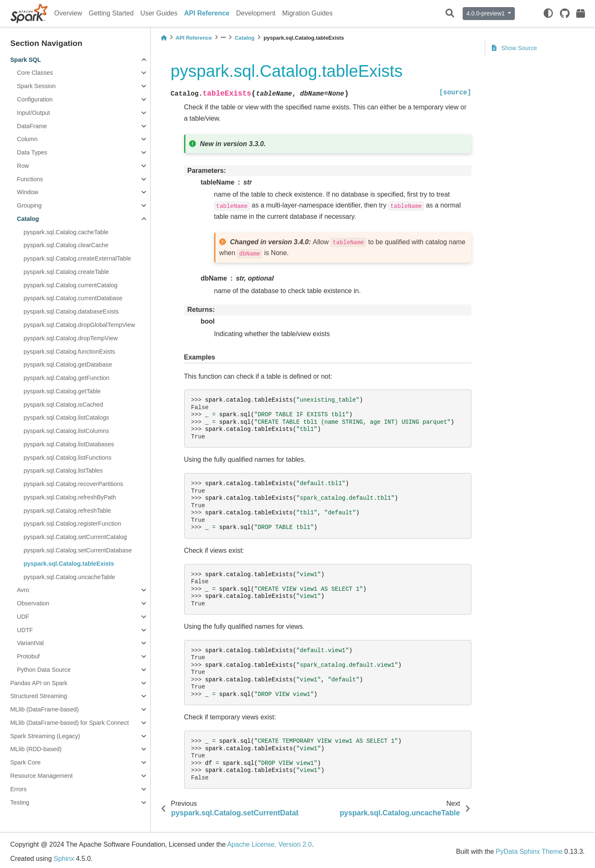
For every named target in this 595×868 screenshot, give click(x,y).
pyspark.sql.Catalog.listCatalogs (67, 418)
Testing (20, 802)
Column (28, 139)
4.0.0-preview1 (486, 13)
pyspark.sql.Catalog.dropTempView (71, 338)
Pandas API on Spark (39, 683)
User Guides (159, 13)
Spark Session (37, 86)
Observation (33, 603)
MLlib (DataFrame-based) (45, 709)
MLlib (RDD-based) (36, 749)
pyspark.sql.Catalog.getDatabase (68, 364)
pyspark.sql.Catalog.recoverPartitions (73, 484)
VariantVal (30, 643)
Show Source (515, 48)
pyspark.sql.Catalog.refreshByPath (70, 497)
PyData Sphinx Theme (529, 852)
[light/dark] (548, 13)
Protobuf (28, 656)
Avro (23, 590)
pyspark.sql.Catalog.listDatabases (69, 444)
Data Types (32, 152)
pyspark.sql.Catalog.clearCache (66, 245)
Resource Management (42, 776)
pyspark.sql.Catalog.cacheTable (66, 232)
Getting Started (111, 13)
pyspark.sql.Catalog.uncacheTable (70, 577)
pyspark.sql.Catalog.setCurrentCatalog (75, 537)
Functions (30, 179)
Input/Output (34, 113)
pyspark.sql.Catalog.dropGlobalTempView (80, 325)
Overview (68, 13)
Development (256, 13)
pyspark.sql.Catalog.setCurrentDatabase (78, 550)
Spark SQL (26, 60)
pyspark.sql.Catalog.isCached (63, 405)
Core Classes (35, 73)
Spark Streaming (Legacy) (45, 736)
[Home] (164, 38)
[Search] (450, 14)
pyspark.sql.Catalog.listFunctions (68, 458)
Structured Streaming (39, 696)
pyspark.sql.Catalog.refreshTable (68, 511)
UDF (23, 617)
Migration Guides (308, 13)
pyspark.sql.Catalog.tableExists (69, 564)
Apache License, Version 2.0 (270, 844)
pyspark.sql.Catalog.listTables (63, 471)
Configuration (35, 99)
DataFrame (32, 126)
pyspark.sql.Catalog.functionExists (70, 352)
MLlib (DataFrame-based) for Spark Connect (70, 723)
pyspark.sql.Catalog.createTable (67, 272)
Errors (19, 789)
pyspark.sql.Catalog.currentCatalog (71, 285)
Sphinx (64, 859)
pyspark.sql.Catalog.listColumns (67, 431)
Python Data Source (44, 670)
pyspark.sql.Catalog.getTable (62, 391)
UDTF (25, 630)
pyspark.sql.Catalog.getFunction (67, 378)
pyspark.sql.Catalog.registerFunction (73, 524)
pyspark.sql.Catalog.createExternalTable (78, 258)
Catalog (28, 219)
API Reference (207, 13)
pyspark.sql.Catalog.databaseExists (71, 311)
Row (23, 166)
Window (28, 192)
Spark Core (26, 762)
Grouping (29, 205)
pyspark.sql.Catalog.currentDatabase (73, 298)
